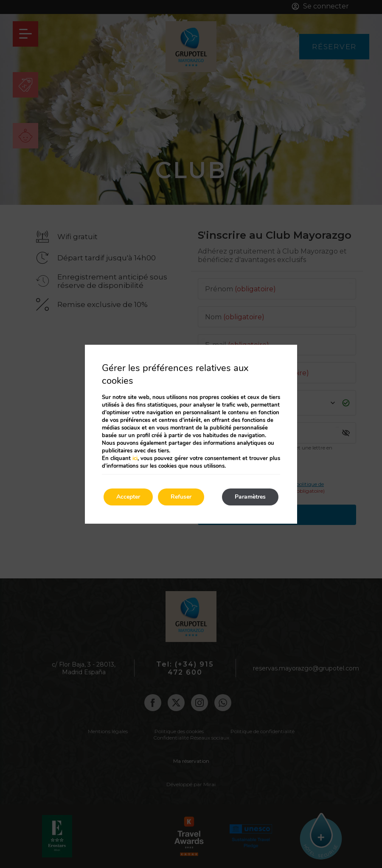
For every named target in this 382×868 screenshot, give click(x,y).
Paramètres (250, 497)
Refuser (181, 497)
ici (135, 458)
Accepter (128, 497)
